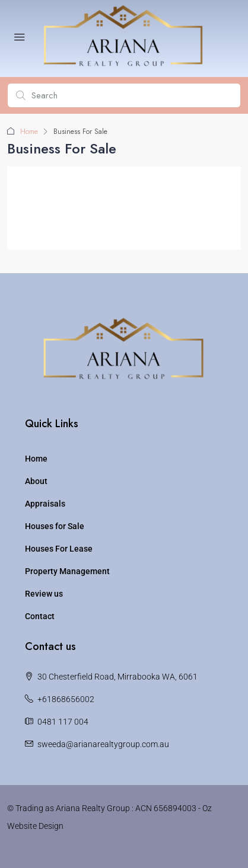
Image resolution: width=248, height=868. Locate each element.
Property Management (67, 571)
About (36, 481)
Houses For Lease (59, 549)
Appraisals (45, 504)
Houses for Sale (55, 526)
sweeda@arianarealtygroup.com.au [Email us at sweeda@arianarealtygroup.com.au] (103, 744)
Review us (44, 594)
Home (29, 132)
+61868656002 (66, 699)
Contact (40, 616)
